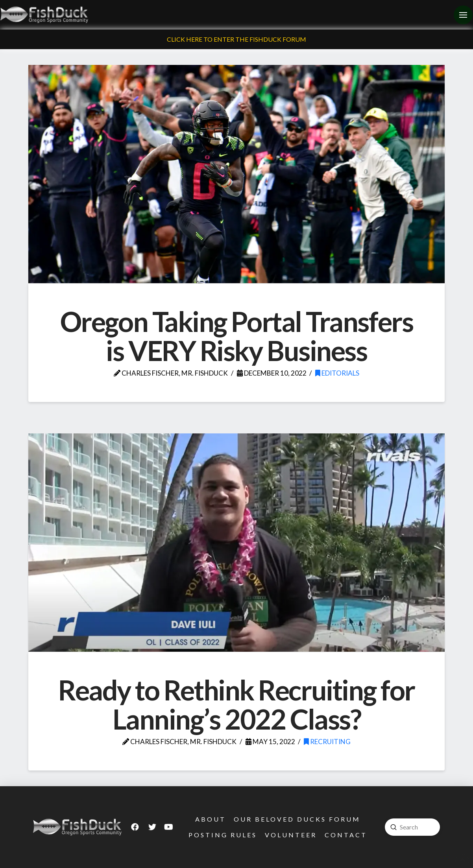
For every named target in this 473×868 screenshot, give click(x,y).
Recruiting (327, 742)
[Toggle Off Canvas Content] (463, 15)
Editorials (337, 373)
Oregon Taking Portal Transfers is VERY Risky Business (237, 336)
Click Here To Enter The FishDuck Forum (236, 39)
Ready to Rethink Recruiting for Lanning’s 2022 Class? (236, 704)
